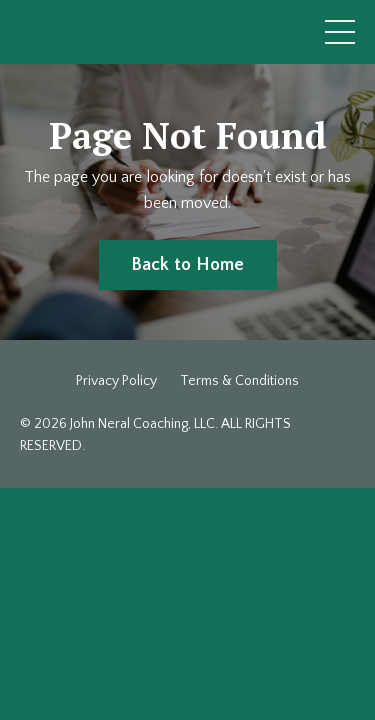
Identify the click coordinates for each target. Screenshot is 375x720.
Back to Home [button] (188, 265)
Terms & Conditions (239, 381)
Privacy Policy (116, 381)
